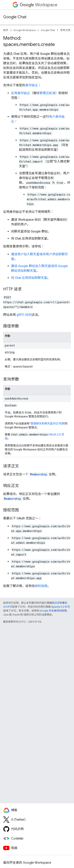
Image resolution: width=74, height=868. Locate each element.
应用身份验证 (21, 93)
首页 (6, 30)
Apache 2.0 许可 (61, 607)
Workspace (39, 5)
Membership (39, 474)
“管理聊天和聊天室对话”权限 (47, 423)
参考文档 (65, 30)
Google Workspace (25, 30)
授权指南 (41, 586)
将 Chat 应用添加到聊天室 (29, 278)
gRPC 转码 (24, 315)
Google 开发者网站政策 (53, 611)
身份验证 (32, 85)
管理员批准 (47, 93)
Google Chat (15, 17)
